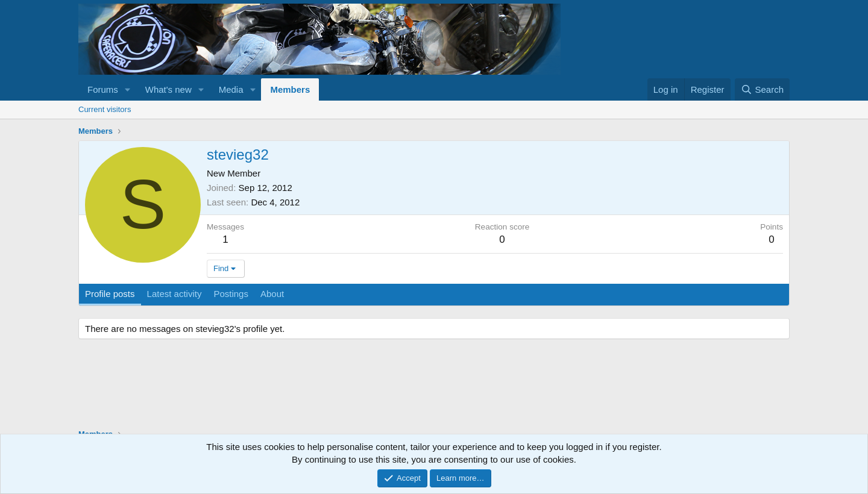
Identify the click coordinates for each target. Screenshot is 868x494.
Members (290, 89)
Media (231, 89)
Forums (103, 89)
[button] (128, 89)
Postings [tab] (231, 294)
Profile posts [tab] (110, 294)
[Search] (762, 89)
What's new (168, 89)
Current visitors (105, 109)
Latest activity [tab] (175, 294)
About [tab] (272, 294)
